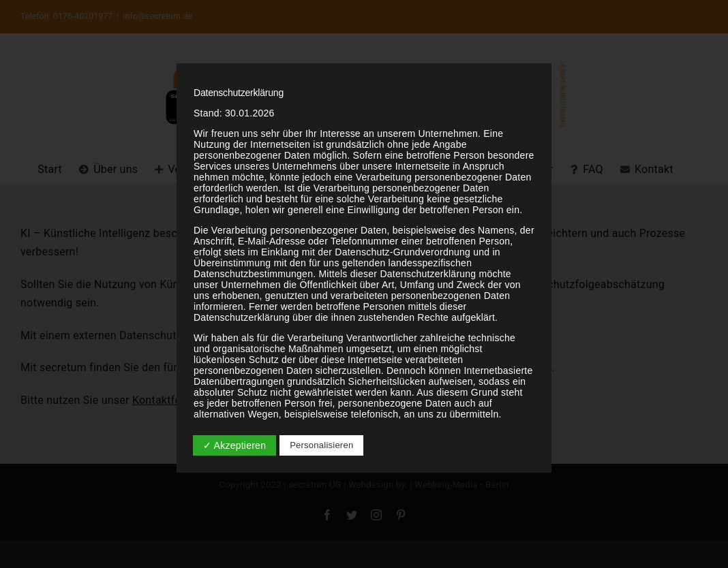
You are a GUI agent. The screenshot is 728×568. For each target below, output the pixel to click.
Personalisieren (321, 445)
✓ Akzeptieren (234, 445)
